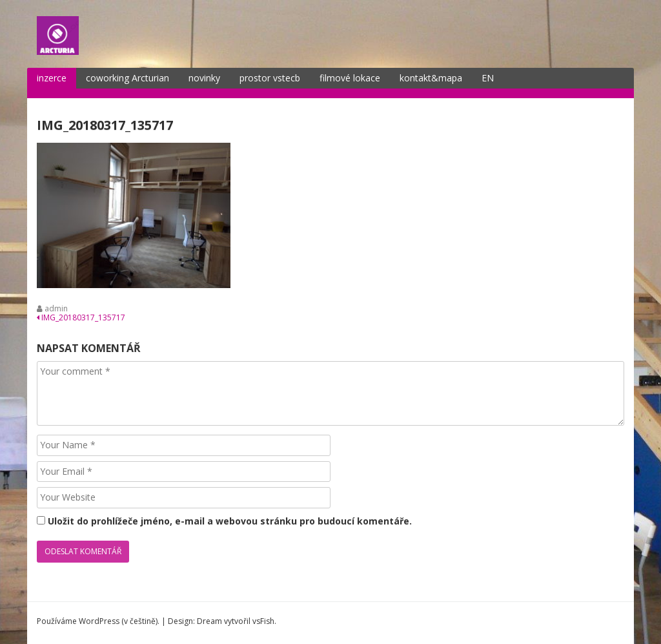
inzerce (52, 78)
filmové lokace (350, 78)
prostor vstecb (270, 78)
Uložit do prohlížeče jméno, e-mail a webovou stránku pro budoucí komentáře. (230, 521)
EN (488, 78)
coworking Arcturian (127, 78)
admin (56, 308)
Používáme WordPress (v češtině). (98, 621)
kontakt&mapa (431, 78)
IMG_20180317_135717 (81, 317)
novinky (204, 78)
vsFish (263, 621)
